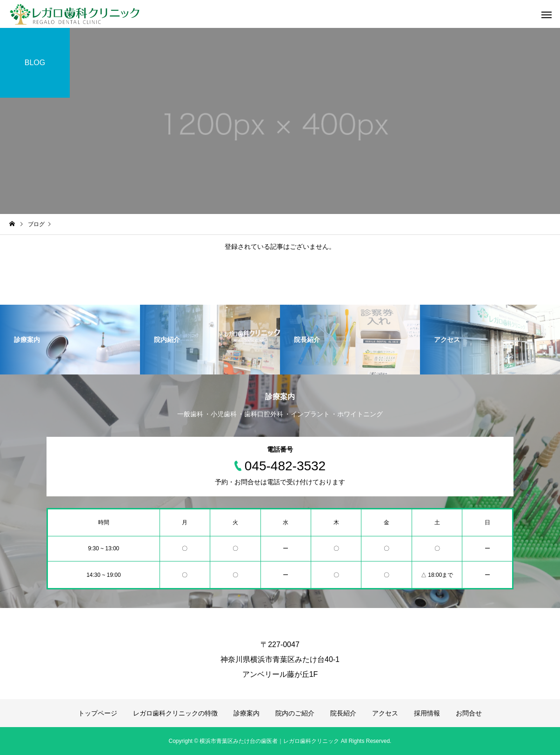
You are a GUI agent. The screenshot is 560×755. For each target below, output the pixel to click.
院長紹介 (343, 713)
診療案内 (247, 713)
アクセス (385, 713)
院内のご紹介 (295, 713)
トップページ (98, 713)
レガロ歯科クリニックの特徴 (175, 713)
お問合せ (469, 713)
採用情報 (427, 713)
